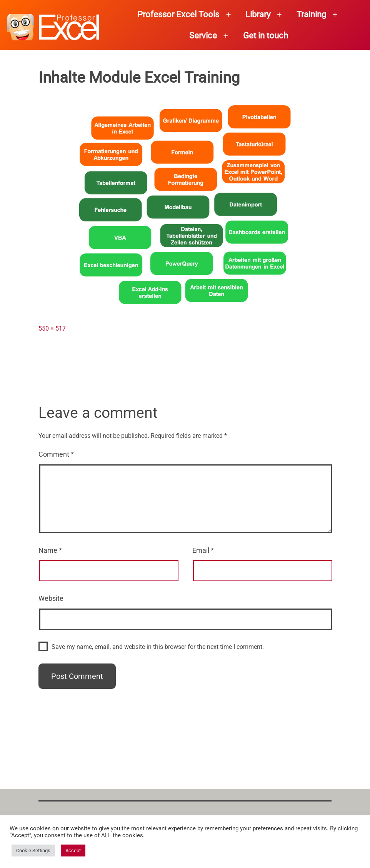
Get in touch (266, 36)
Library (258, 14)
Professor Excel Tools (178, 14)
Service (203, 36)
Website (51, 598)
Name (50, 550)
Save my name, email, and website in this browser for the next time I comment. (158, 647)
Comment (56, 454)
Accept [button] (73, 851)
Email (203, 550)
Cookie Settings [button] (33, 851)
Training (311, 14)
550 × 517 (52, 328)
